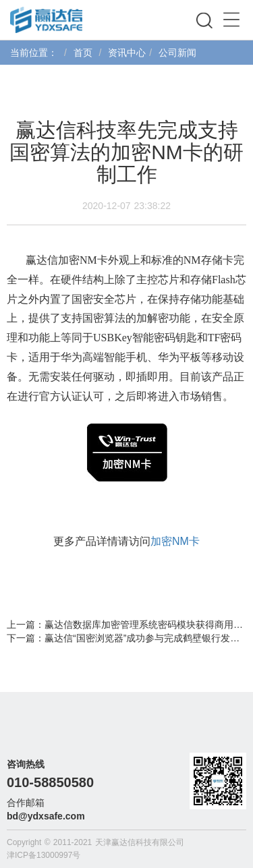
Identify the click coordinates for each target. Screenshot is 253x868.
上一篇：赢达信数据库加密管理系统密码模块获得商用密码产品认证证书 (126, 625)
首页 (83, 53)
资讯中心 (127, 53)
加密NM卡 (175, 541)
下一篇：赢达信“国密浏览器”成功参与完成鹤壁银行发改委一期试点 (126, 638)
